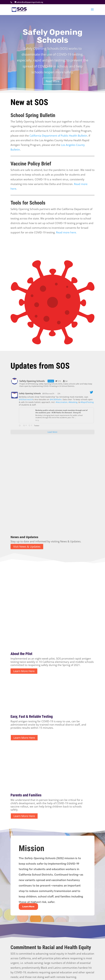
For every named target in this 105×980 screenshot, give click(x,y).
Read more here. (66, 232)
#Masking (73, 402)
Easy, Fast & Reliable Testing (32, 646)
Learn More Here (24, 600)
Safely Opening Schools (53, 40)
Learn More (28, 836)
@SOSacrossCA (48, 394)
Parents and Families (26, 724)
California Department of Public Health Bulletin (58, 136)
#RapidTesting (87, 402)
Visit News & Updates (27, 504)
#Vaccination (62, 402)
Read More (52, 85)
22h (59, 394)
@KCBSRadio (56, 399)
